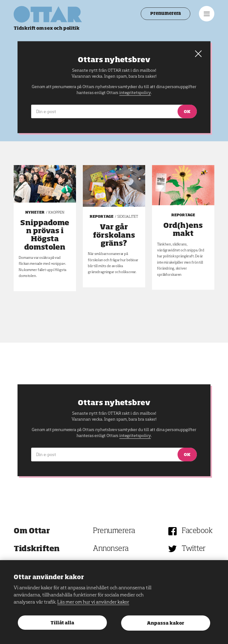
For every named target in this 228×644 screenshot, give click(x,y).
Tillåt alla (62, 623)
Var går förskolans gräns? (114, 235)
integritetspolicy (135, 436)
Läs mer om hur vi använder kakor (93, 602)
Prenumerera (166, 14)
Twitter (194, 549)
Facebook (197, 531)
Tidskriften (37, 549)
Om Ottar (32, 531)
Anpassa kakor (166, 623)
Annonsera (111, 549)
